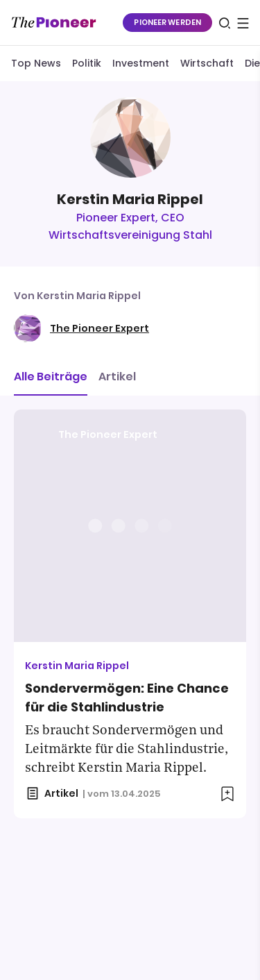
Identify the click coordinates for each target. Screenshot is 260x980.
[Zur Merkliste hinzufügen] (227, 794)
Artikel (117, 377)
